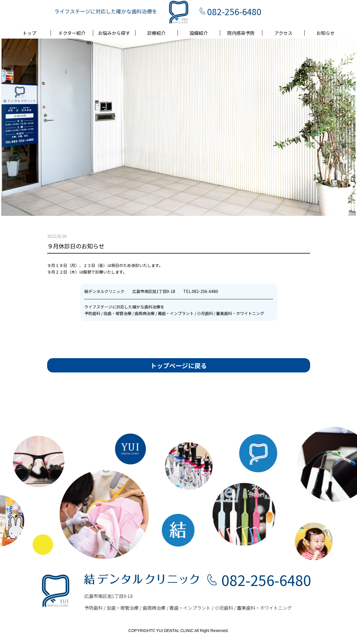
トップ (29, 33)
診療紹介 (156, 33)
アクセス (283, 33)
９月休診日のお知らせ (76, 246)
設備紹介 (199, 33)
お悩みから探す (114, 33)
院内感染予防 (241, 33)
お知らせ (326, 33)
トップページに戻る (179, 365)
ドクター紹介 (72, 33)
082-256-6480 (234, 11)
